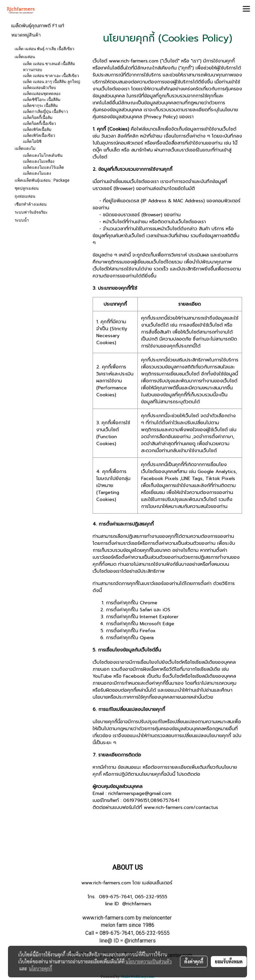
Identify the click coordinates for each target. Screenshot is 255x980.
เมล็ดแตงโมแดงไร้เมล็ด (43, 167)
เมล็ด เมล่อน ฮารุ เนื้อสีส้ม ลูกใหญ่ (51, 82)
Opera (147, 638)
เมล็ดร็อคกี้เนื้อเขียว (40, 124)
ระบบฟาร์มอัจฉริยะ (31, 212)
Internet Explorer (159, 617)
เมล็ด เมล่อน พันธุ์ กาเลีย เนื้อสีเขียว (44, 49)
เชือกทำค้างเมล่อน (31, 204)
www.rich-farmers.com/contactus (181, 807)
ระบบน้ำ (22, 220)
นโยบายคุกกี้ (41, 968)
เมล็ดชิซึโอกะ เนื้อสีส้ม (42, 100)
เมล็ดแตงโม (25, 148)
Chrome (149, 603)
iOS (167, 610)
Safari (146, 610)
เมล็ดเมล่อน (25, 57)
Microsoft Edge (157, 624)
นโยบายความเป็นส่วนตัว (149, 961)
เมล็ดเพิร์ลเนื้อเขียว (39, 136)
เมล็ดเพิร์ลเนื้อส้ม (37, 130)
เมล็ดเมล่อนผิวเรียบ (40, 88)
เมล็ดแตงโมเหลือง (39, 161)
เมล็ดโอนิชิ (32, 142)
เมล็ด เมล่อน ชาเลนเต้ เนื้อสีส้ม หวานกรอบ (49, 67)
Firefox (148, 631)
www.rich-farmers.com (106, 883)
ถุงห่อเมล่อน (25, 196)
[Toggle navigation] (246, 9)
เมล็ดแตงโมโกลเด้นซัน (43, 155)
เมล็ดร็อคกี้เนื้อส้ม (38, 118)
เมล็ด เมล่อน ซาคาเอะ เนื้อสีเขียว (51, 76)
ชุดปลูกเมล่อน (27, 188)
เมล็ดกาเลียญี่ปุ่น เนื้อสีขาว (45, 112)
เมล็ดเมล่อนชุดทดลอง (42, 94)
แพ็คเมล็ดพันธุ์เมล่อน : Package (42, 180)
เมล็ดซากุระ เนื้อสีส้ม (40, 106)
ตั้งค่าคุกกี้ (194, 961)
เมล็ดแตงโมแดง (37, 173)
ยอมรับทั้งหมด (229, 961)
